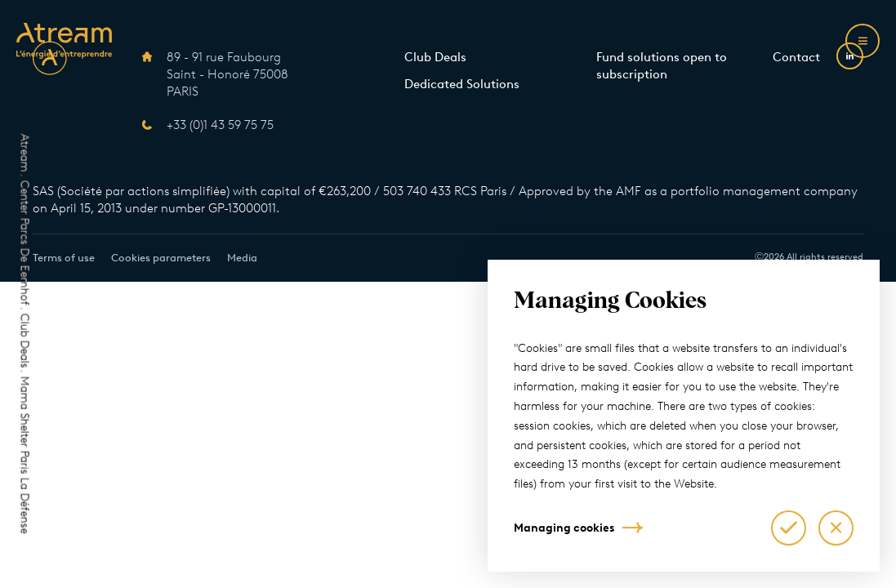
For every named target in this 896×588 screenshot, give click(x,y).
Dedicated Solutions (462, 84)
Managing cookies (564, 528)
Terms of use (64, 258)
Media (242, 258)
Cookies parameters (161, 258)
